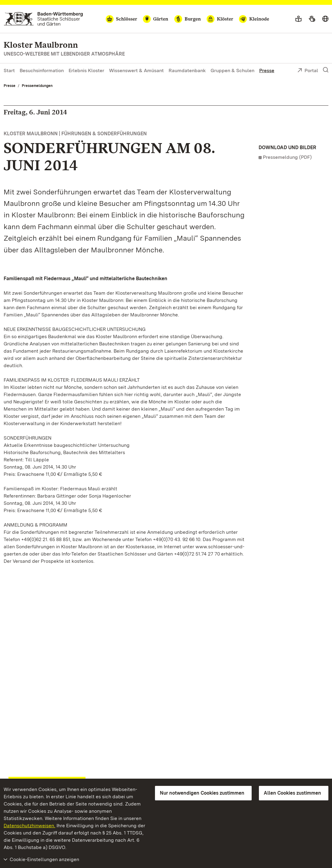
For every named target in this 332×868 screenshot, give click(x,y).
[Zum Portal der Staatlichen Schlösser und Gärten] (43, 19)
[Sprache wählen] (325, 19)
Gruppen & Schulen (232, 70)
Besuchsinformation (42, 70)
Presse (267, 70)
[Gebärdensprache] (312, 19)
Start (9, 70)
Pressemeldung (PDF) (287, 157)
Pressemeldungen (37, 86)
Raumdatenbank (187, 70)
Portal (308, 71)
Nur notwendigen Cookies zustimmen (202, 793)
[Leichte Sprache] (298, 19)
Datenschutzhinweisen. (29, 826)
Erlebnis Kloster (86, 70)
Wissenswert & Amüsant (136, 70)
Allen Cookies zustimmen (292, 793)
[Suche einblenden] (326, 70)
